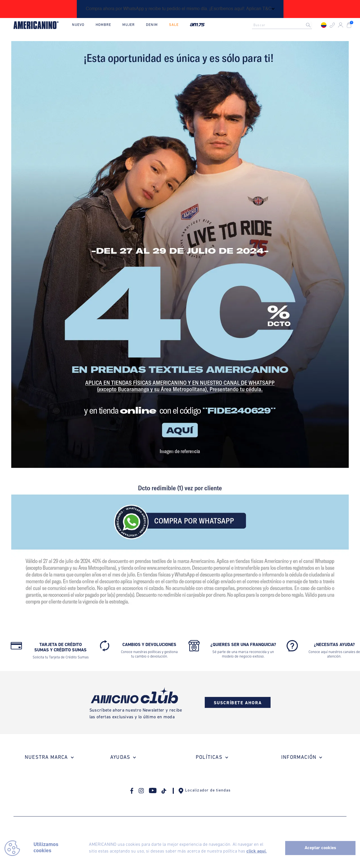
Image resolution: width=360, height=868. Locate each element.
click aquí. (256, 851)
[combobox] (283, 25)
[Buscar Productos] (313, 25)
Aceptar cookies (320, 848)
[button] (332, 25)
